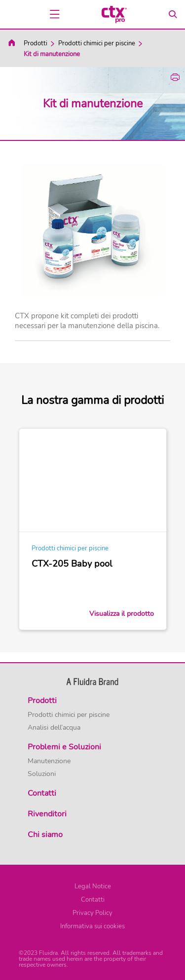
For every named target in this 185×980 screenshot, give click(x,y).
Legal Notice (93, 886)
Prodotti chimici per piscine (97, 43)
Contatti (93, 900)
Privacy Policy (92, 913)
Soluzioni (42, 774)
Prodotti (36, 43)
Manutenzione (49, 761)
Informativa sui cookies (92, 926)
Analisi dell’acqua (54, 728)
